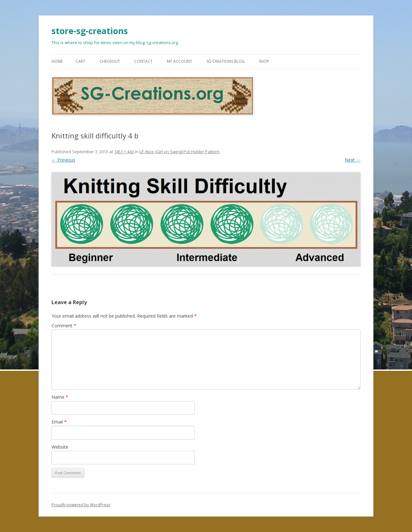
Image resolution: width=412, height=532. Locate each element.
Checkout (110, 61)
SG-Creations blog (225, 61)
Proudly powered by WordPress (81, 505)
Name (60, 397)
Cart (80, 61)
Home (57, 61)
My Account (179, 61)
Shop (264, 61)
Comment (64, 326)
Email (59, 422)
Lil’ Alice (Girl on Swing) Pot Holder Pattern (179, 152)
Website (60, 447)
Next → (353, 160)
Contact (143, 61)
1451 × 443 (124, 152)
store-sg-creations (90, 31)
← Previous (63, 160)
